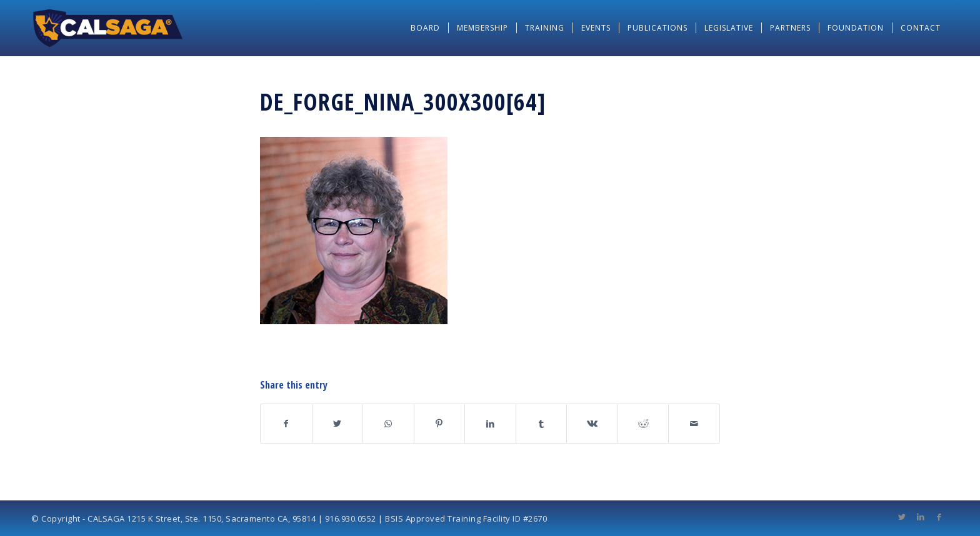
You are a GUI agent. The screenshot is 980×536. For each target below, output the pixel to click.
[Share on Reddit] (643, 424)
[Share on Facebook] (286, 424)
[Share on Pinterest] (440, 424)
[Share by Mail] (694, 424)
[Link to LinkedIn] (921, 517)
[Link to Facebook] (939, 517)
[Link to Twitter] (902, 517)
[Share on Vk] (592, 424)
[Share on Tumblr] (542, 424)
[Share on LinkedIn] (490, 424)
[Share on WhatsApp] (388, 424)
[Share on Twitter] (338, 424)
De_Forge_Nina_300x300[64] (403, 101)
